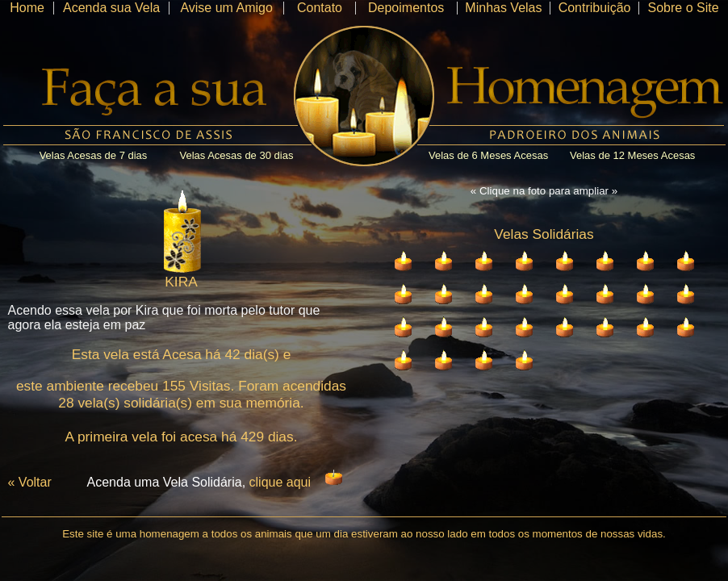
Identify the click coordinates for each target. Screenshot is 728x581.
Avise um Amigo (226, 8)
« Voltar (30, 482)
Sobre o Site (683, 8)
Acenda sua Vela (111, 8)
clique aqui (280, 482)
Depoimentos (406, 8)
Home (27, 8)
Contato (320, 8)
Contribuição (595, 8)
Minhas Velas (503, 8)
